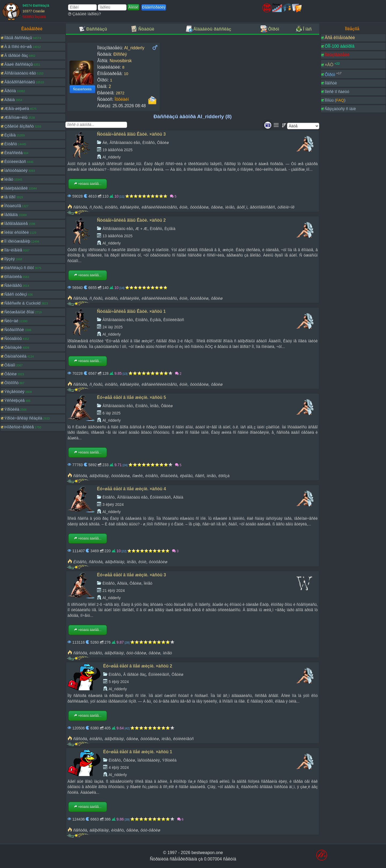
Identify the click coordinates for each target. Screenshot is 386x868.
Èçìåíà (10, 135)
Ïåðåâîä (11, 215)
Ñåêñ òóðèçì (16, 294)
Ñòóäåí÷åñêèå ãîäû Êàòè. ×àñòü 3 (131, 134)
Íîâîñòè (331, 83)
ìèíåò (230, 207)
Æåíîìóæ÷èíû (16, 117)
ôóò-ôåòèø (136, 653)
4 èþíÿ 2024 (119, 767)
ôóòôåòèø (199, 207)
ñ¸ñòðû (96, 207)
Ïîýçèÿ (10, 259)
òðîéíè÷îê (286, 207)
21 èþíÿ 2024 (114, 591)
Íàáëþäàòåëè (16, 188)
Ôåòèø (10, 374)
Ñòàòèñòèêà (82, 89)
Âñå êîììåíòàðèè (340, 38)
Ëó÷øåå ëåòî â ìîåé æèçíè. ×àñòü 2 (138, 666)
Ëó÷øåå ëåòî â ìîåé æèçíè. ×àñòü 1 (138, 752)
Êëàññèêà (13, 153)
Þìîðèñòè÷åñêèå (19, 427)
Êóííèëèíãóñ (15, 162)
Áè (105, 143)
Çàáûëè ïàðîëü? (85, 14)
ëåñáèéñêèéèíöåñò (159, 207)
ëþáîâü (186, 476)
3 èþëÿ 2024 (113, 505)
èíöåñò (111, 207)
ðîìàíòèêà (169, 476)
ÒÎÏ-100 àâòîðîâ (339, 46)
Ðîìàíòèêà (13, 277)
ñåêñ (200, 476)
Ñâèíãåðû (13, 285)
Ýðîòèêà (12, 409)
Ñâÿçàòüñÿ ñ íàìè (340, 109)
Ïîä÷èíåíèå (13, 250)
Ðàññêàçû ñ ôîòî (19, 268)
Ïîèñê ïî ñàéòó (337, 92)
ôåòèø (217, 207)
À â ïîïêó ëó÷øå (18, 47)
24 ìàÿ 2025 (112, 327)
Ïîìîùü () (335, 100)
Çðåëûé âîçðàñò (19, 126)
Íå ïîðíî (10, 197)
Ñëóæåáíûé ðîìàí (19, 312)
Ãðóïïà (10, 91)
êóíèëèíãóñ (183, 739)
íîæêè (137, 476)
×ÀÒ (329, 65)
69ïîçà (224, 476)
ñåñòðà (80, 207)
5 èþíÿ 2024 (119, 682)
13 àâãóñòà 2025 (117, 236)
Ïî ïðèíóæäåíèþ (17, 241)
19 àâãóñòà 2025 (117, 150)
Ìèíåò (9, 179)
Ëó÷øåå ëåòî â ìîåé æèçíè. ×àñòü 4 (131, 489)
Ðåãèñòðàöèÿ (154, 7)
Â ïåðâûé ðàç (16, 55)
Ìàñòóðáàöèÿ (16, 170)
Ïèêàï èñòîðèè (17, 232)
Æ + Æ (141, 229)
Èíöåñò (11, 144)
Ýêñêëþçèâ (14, 400)
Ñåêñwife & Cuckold (22, 303)
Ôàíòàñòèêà (15, 356)
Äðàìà (10, 100)
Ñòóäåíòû (13, 338)
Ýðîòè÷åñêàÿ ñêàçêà (23, 418)
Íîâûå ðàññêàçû (18, 38)
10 (126, 74)
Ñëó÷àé (11, 321)
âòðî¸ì (242, 207)
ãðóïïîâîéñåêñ (262, 207)
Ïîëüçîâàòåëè (337, 55)
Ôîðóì (330, 74)
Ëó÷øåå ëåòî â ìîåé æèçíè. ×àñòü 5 (131, 397)
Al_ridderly (112, 157)
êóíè (184, 207)
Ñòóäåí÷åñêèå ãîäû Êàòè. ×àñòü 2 (131, 220)
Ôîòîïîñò (11, 383)
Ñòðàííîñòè (14, 330)
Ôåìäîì (10, 365)
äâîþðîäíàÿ (99, 476)
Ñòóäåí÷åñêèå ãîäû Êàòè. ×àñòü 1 (131, 311)
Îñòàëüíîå (13, 206)
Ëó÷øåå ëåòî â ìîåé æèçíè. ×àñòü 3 (131, 575)
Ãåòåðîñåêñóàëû (20, 82)
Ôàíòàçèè (13, 347)
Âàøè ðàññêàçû (18, 64)
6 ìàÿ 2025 (111, 413)
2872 (120, 93)
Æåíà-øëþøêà (17, 108)
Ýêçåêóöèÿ (14, 392)
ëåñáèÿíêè (129, 207)
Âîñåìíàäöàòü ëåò (20, 73)
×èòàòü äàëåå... (88, 184)
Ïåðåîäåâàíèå (16, 223)
